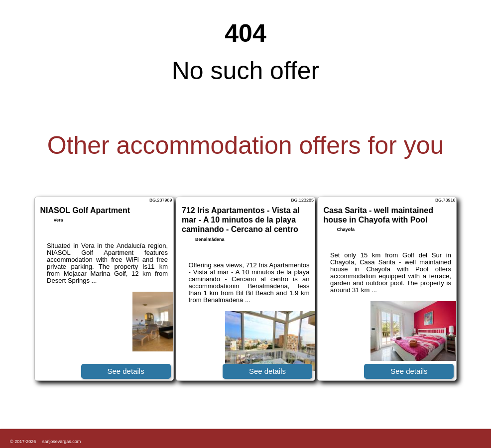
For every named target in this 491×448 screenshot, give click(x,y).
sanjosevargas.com (62, 442)
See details (125, 371)
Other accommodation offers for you (246, 145)
